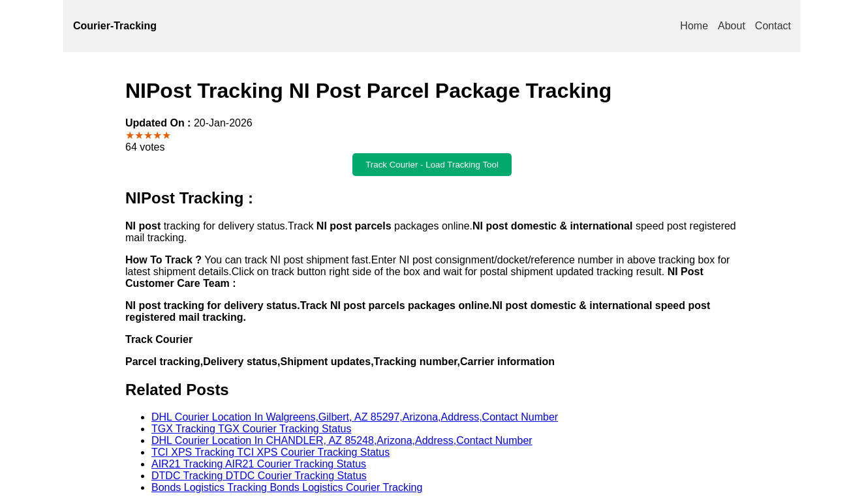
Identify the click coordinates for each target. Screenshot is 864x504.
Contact (773, 26)
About (732, 26)
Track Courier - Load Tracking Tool (432, 165)
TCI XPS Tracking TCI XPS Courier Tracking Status (270, 452)
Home (694, 26)
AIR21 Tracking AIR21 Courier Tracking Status (259, 464)
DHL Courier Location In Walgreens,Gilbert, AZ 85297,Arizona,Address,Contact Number (355, 417)
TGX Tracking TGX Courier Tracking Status (251, 429)
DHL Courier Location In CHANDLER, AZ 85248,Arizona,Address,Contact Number (342, 440)
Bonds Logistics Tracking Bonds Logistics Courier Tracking (287, 487)
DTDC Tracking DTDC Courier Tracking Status (259, 476)
